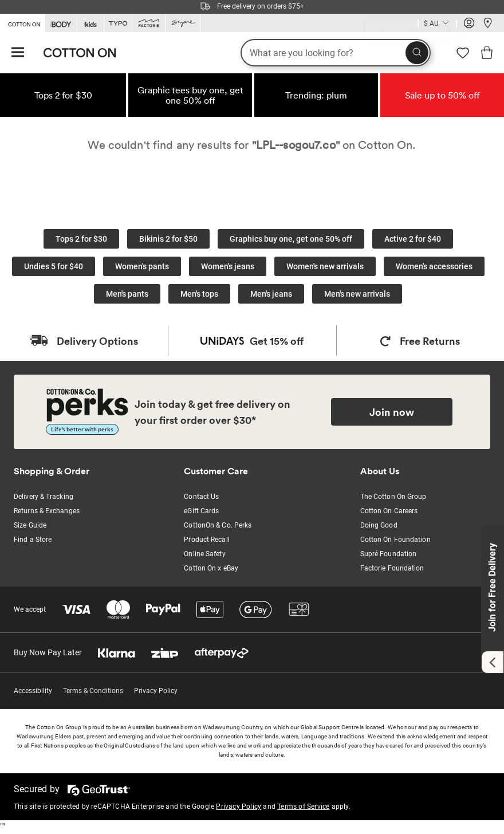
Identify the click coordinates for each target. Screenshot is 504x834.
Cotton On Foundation (395, 540)
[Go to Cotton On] (22, 22)
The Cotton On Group (393, 497)
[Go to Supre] (183, 23)
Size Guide (30, 525)
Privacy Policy (156, 691)
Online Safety (204, 554)
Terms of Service (303, 807)
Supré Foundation (389, 554)
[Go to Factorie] (149, 23)
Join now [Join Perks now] (392, 412)
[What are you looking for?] (336, 53)
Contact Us (201, 497)
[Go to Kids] (90, 23)
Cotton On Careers (389, 511)
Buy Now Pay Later (48, 652)
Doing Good (379, 525)
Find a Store (33, 540)
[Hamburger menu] (18, 53)
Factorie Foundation (392, 568)
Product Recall (206, 540)
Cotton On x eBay (211, 568)
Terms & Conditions (93, 691)
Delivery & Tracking (44, 497)
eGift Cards (201, 511)
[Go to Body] (61, 23)
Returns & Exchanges (47, 511)
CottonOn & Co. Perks (218, 525)
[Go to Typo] (118, 23)
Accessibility (33, 691)
